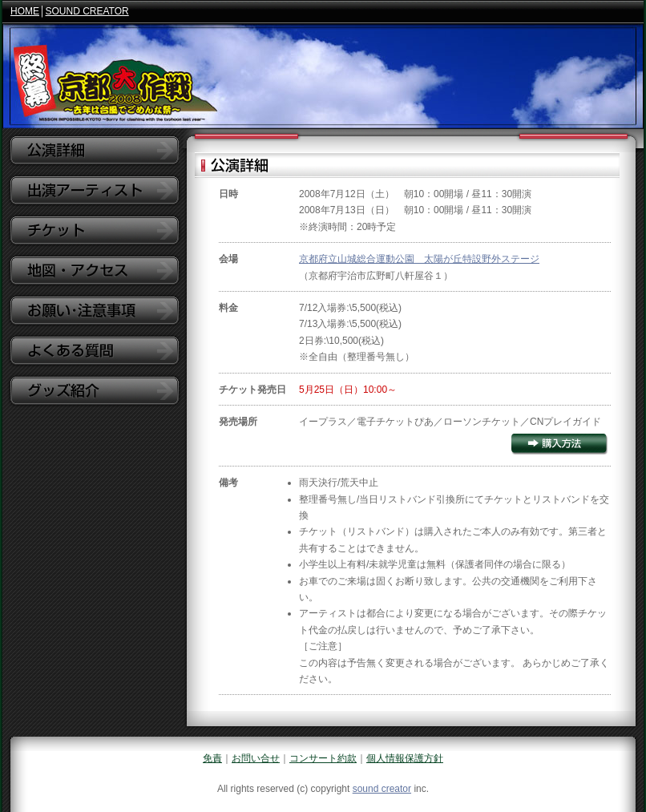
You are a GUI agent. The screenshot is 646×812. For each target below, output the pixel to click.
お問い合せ (256, 758)
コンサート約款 (323, 758)
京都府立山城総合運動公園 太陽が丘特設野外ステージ (419, 259)
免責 (212, 758)
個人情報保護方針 (405, 758)
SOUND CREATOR (87, 11)
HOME (25, 11)
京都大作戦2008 (323, 76)
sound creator (382, 789)
